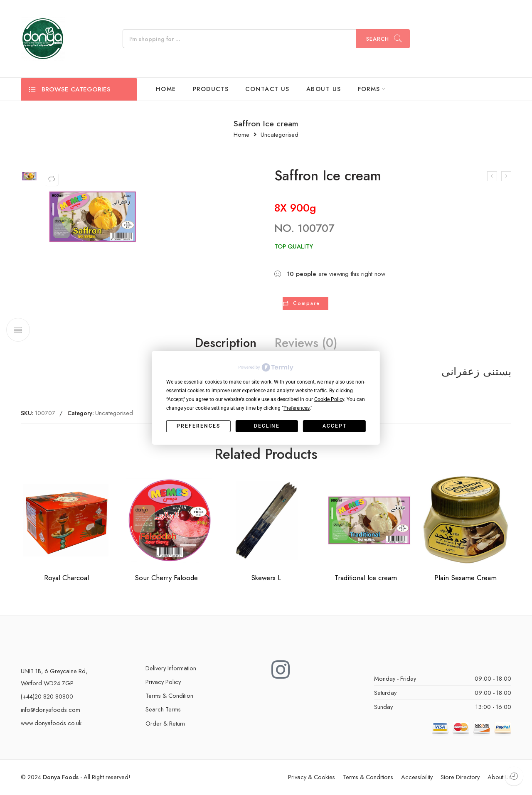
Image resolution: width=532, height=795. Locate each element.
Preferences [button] (297, 408)
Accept (335, 426)
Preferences (198, 426)
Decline (267, 426)
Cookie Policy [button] (329, 399)
